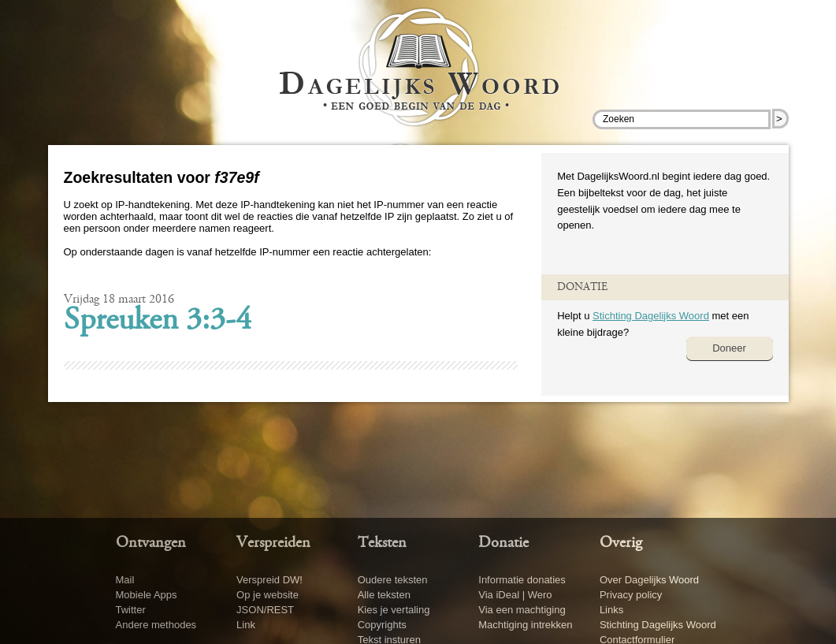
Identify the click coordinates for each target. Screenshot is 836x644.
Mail (125, 580)
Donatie (503, 543)
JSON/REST (265, 610)
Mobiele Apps (147, 595)
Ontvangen (151, 543)
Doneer (729, 348)
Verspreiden (273, 543)
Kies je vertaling (394, 610)
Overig (621, 543)
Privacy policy (631, 595)
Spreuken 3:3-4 (158, 322)
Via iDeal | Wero (515, 595)
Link (246, 625)
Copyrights (382, 625)
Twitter (131, 610)
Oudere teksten (393, 580)
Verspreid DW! (269, 580)
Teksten (382, 543)
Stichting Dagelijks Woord (651, 316)
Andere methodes (156, 625)
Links (611, 610)
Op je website (268, 595)
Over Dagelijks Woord (649, 580)
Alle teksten (384, 595)
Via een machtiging (522, 610)
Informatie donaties (522, 580)
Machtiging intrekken (525, 625)
